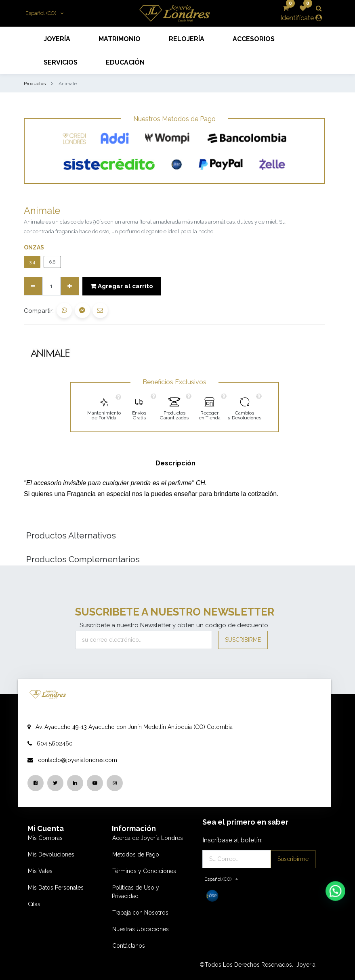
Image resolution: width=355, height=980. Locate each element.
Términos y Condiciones (144, 871)
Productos (35, 84)
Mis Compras (45, 838)
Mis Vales (40, 871)
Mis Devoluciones (51, 854)
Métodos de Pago (136, 854)
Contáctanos (129, 946)
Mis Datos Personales (56, 888)
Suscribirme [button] (243, 640)
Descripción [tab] (175, 463)
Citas (34, 904)
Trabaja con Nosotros (140, 913)
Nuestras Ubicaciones (141, 929)
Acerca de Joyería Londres (148, 838)
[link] (104, 407)
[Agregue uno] (70, 286)
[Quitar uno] (33, 286)
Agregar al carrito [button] (122, 286)
